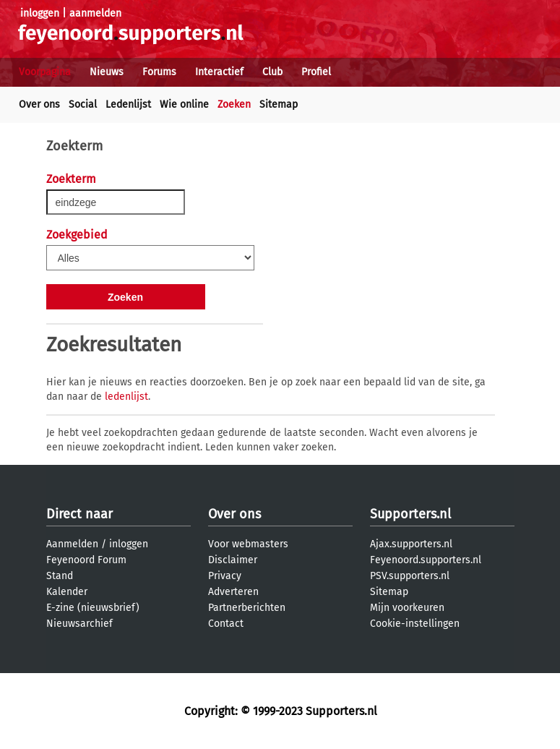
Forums (159, 72)
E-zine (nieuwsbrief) (93, 608)
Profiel (316, 72)
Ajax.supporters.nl (411, 544)
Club (272, 72)
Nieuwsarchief (79, 624)
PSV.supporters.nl (410, 576)
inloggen (40, 13)
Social (83, 104)
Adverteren (233, 592)
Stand (60, 576)
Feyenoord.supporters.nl (426, 560)
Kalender (67, 592)
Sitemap (279, 104)
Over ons (39, 104)
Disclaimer (233, 560)
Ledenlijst (128, 104)
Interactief (219, 72)
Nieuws (107, 72)
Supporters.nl (410, 514)
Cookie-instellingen (415, 624)
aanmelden (95, 13)
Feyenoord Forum (86, 560)
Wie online (184, 104)
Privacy (225, 576)
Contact (226, 624)
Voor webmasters (248, 544)
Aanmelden (72, 544)
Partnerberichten (247, 608)
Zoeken (234, 104)
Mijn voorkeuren (407, 608)
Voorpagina (45, 72)
